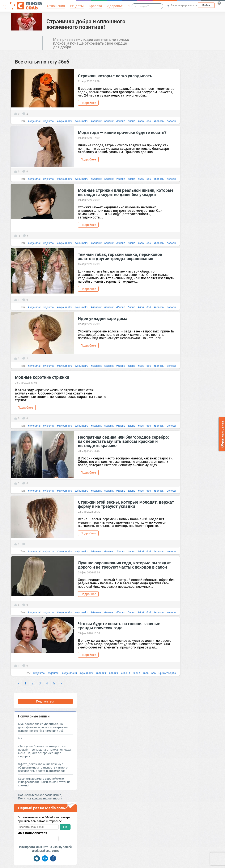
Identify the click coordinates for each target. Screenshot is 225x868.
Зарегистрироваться (184, 5)
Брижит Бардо (167, 673)
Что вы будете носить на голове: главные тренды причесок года (119, 626)
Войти (206, 5)
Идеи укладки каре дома (103, 318)
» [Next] (61, 683)
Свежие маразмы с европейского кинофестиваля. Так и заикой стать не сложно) (44, 782)
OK (65, 827)
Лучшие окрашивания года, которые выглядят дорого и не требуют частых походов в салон (124, 565)
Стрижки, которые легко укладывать (115, 76)
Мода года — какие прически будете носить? (122, 132)
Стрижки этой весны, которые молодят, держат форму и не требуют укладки (126, 504)
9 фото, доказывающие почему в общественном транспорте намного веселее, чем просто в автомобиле (43, 767)
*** (20, 738)
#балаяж (96, 121)
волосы (171, 121)
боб (149, 121)
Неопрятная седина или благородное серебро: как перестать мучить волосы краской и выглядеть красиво (123, 441)
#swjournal (34, 121)
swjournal (49, 121)
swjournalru (81, 121)
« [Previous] (18, 683)
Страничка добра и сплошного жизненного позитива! (86, 24)
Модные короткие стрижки (42, 377)
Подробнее (88, 103)
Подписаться (45, 701)
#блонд (121, 121)
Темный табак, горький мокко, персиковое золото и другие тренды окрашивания (120, 256)
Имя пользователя (32, 833)
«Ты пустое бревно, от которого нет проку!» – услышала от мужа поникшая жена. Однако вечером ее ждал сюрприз (45, 751)
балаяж (109, 121)
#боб (141, 121)
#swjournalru (65, 121)
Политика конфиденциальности (40, 798)
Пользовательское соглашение (40, 795)
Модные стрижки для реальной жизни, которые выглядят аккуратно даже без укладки (126, 192)
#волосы (159, 121)
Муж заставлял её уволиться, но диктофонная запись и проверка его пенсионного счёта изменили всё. (43, 727)
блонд (131, 121)
